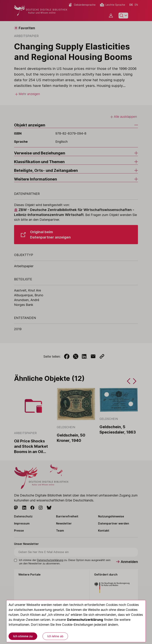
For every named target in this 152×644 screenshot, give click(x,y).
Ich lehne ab (55, 636)
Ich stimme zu (23, 636)
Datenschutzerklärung (85, 620)
